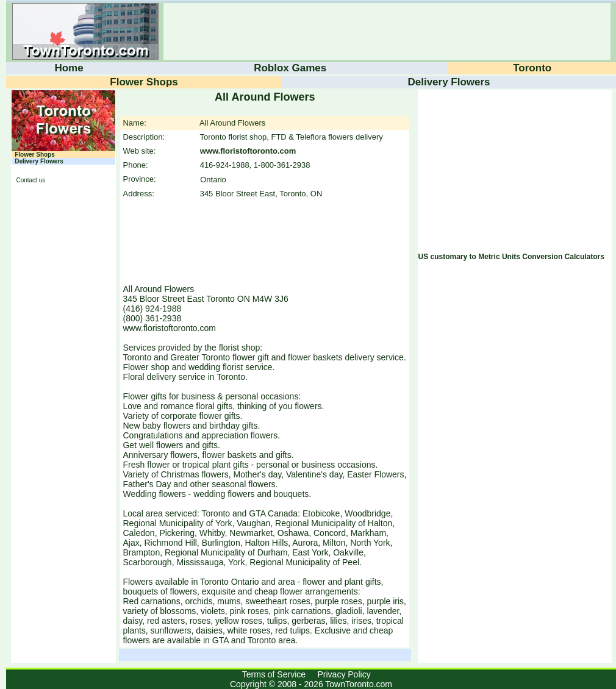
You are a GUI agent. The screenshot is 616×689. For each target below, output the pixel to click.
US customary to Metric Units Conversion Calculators (511, 257)
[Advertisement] (60, 377)
